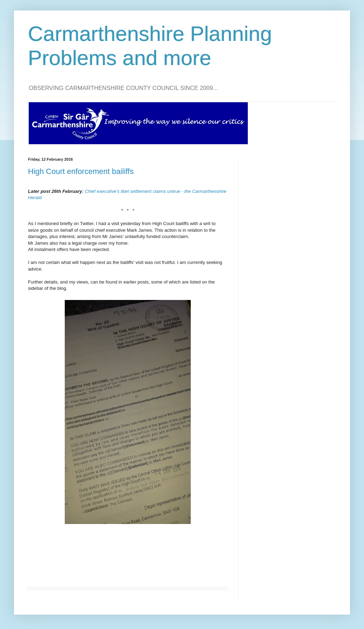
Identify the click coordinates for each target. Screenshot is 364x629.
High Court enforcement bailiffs (81, 171)
